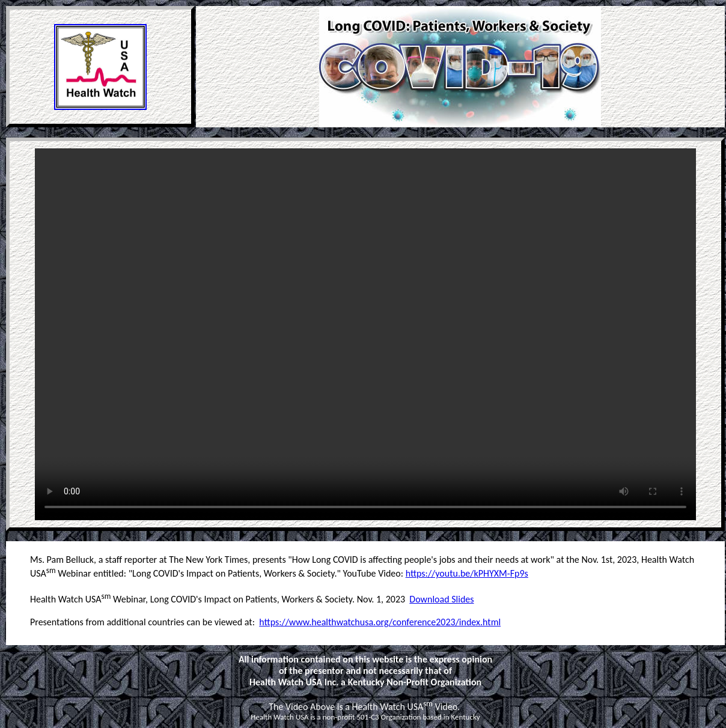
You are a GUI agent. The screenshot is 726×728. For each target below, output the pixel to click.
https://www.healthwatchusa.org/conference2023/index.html (380, 622)
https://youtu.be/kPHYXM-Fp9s (467, 573)
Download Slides (441, 599)
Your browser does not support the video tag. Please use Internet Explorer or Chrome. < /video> (365, 334)
